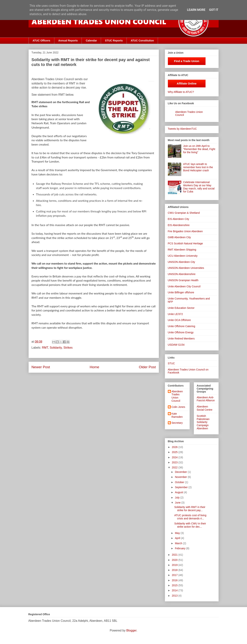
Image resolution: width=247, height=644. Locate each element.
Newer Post (41, 367)
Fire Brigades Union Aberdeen (185, 231)
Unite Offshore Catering (182, 326)
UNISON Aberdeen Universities (186, 268)
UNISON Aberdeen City (181, 262)
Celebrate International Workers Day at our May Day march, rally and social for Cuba (199, 187)
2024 (175, 457)
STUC (171, 363)
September (182, 487)
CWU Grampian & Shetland (184, 213)
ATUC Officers (42, 41)
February (181, 548)
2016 (175, 580)
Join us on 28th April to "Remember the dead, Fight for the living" (199, 149)
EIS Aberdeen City (178, 219)
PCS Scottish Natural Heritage (185, 243)
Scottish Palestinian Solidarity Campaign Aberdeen (203, 422)
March (179, 543)
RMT (45, 348)
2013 (175, 596)
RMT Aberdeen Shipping (182, 250)
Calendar (91, 41)
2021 (175, 555)
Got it (214, 10)
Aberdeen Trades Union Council (177, 396)
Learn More (196, 10)
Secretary (177, 423)
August (179, 492)
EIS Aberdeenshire (179, 225)
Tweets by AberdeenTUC (182, 129)
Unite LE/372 (175, 314)
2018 (175, 570)
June (178, 503)
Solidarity (56, 348)
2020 (175, 560)
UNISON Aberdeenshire (182, 274)
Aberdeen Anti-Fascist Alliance (206, 399)
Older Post (147, 367)
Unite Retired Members (181, 339)
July (178, 498)
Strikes (68, 348)
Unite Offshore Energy (181, 332)
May (178, 533)
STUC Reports (114, 41)
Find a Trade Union (187, 61)
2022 (175, 467)
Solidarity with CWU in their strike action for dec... (190, 525)
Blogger (131, 630)
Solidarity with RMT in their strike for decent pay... (190, 509)
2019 (175, 565)
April (178, 538)
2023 (175, 462)
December (181, 472)
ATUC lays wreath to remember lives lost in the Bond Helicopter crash (198, 167)
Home (94, 367)
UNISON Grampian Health (183, 280)
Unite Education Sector (181, 308)
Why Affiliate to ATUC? (181, 92)
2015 (175, 585)
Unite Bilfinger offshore (181, 292)
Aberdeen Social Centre (205, 408)
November (181, 477)
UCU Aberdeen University (183, 256)
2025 (175, 452)
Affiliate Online (187, 83)
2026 (175, 447)
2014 (175, 590)
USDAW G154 (176, 345)
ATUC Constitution (142, 41)
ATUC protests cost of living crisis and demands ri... (190, 517)
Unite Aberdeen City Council (184, 286)
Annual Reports (68, 41)
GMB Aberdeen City (179, 237)
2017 (175, 575)
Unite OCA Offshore (179, 320)
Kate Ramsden (177, 415)
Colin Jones (178, 407)
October (180, 482)
